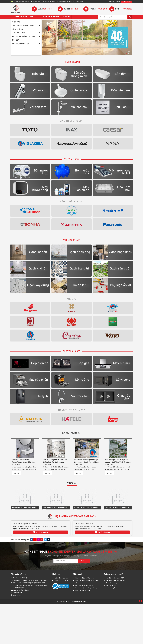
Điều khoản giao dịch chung (84, 585)
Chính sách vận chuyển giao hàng (86, 588)
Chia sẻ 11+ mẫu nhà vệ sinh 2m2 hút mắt (118, 508)
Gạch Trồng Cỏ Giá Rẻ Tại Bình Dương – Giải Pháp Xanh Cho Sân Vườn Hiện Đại (117, 461)
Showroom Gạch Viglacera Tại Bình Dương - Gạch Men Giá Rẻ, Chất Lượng (86, 461)
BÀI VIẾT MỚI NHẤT (71, 433)
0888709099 (25, 2)
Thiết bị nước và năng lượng (26, 26)
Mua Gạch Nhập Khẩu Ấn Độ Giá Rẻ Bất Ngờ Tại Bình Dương (55, 461)
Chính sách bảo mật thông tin (84, 578)
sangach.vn (17, 595)
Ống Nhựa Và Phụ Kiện (26, 44)
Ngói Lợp (26, 40)
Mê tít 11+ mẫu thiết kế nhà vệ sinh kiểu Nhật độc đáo (87, 508)
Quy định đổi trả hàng (61, 580)
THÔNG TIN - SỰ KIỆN (51, 17)
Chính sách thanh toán (82, 590)
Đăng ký (117, 2)
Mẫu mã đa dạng (111, 583)
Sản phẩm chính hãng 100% (115, 578)
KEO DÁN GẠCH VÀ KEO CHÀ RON (26, 36)
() (128, 2)
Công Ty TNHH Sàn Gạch (78, 601)
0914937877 (35, 529)
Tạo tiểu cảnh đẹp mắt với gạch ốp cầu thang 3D (56, 508)
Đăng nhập (111, 2)
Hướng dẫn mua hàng (61, 578)
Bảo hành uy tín (111, 588)
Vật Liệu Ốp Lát (18, 29)
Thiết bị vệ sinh (26, 22)
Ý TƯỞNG (66, 17)
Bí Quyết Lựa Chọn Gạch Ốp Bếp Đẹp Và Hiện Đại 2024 (25, 508)
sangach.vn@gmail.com (21, 590)
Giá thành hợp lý (111, 585)
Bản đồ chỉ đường (41, 532)
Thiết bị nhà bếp (26, 33)
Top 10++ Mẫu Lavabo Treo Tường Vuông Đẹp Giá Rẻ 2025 (24, 461)
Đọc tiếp (17, 473)
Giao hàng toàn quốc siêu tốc (115, 580)
